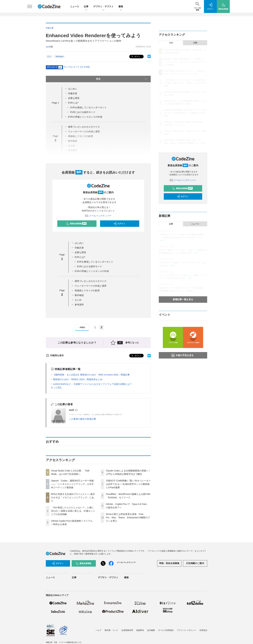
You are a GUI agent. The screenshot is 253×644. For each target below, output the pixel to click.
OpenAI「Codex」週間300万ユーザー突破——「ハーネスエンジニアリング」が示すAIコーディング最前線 (72, 484)
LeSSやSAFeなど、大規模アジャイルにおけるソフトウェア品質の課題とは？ (93, 384)
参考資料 (79, 305)
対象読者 (73, 93)
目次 (122, 79)
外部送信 (203, 630)
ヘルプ (98, 630)
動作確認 (79, 295)
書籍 (121, 7)
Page (55, 103)
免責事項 (140, 630)
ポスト (135, 57)
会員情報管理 (127, 630)
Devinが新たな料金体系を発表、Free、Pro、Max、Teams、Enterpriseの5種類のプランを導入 (128, 517)
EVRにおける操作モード (83, 112)
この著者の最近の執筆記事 (82, 419)
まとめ (78, 300)
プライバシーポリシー (187, 630)
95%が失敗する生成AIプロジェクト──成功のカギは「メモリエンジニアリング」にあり (73, 497)
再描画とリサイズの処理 (87, 290)
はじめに (73, 89)
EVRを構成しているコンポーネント (89, 107)
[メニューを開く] (30, 6)
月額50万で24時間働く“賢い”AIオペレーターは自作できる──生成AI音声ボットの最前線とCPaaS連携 (128, 484)
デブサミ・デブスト (103, 7)
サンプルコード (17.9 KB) (77, 67)
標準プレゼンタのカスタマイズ (84, 127)
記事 (86, 7)
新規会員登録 (76, 224)
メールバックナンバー (98, 216)
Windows (60, 57)
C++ (49, 57)
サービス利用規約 (166, 630)
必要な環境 (74, 98)
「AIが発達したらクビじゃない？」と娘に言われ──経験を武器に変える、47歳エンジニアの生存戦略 (73, 511)
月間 (195, 43)
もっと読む (56, 387)
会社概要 (151, 630)
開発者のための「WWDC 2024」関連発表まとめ (78, 379)
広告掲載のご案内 (195, 563)
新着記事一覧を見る (183, 299)
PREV (81, 327)
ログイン (119, 224)
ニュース (75, 6)
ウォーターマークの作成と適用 (91, 286)
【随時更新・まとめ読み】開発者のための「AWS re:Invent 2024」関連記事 (91, 375)
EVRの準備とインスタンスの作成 (85, 117)
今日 (171, 43)
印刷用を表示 (55, 355)
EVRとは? (73, 103)
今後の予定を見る (182, 355)
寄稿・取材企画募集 (169, 563)
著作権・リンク (111, 630)
